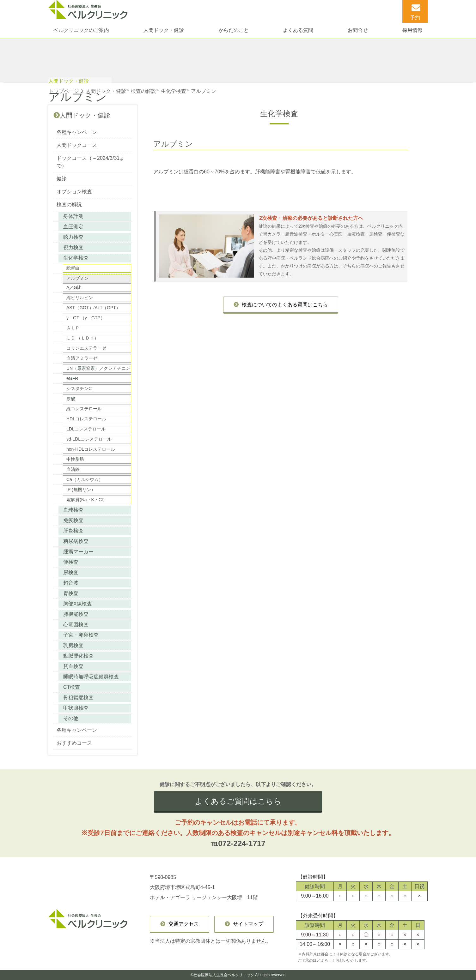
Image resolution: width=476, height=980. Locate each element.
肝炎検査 (73, 531)
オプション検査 (74, 192)
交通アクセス (184, 924)
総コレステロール (84, 409)
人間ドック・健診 (164, 30)
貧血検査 (73, 666)
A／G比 (74, 287)
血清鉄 (73, 469)
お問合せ (358, 30)
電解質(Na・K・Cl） (87, 500)
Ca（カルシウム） (85, 479)
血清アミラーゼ (82, 358)
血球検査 (73, 510)
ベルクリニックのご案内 (81, 30)
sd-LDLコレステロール (89, 439)
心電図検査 (76, 625)
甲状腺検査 (76, 708)
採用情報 (412, 30)
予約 (415, 18)
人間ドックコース (77, 145)
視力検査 (73, 247)
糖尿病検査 (76, 541)
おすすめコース (74, 743)
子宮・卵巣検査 (81, 635)
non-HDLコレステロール (91, 449)
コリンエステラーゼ (86, 348)
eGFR (72, 378)
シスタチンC (79, 388)
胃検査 (71, 593)
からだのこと (234, 30)
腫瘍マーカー (78, 552)
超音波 (71, 583)
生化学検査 (76, 258)
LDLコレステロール (86, 429)
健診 (62, 179)
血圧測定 (73, 227)
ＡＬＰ (73, 328)
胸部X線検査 (78, 604)
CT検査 (72, 687)
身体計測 (73, 216)
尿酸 (71, 399)
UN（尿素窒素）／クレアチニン (98, 368)
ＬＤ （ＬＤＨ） (82, 338)
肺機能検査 (76, 614)
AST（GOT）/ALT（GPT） (93, 308)
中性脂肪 (75, 459)
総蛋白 (73, 268)
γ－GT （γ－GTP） (86, 318)
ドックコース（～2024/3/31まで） (91, 162)
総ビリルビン (80, 298)
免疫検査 (73, 520)
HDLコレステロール (86, 419)
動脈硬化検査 (78, 656)
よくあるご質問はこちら (238, 801)
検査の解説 (69, 204)
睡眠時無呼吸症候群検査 (91, 677)
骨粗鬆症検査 (78, 697)
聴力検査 (73, 237)
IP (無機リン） (81, 490)
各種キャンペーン (77, 132)
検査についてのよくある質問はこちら (285, 305)
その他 (71, 718)
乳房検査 (73, 645)
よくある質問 (298, 30)
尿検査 (71, 572)
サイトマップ (248, 924)
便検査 (71, 562)
